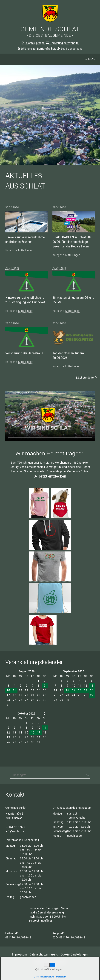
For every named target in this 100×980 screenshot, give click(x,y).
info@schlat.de (15, 831)
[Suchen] (88, 775)
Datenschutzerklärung (44, 954)
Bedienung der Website (62, 43)
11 (14, 690)
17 (74, 690)
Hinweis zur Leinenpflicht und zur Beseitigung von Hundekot (25, 300)
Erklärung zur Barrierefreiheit (37, 49)
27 (92, 695)
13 (92, 686)
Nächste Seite (85, 378)
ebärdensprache (70, 49)
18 (80, 690)
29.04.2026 (59, 207)
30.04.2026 (12, 207)
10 (8, 690)
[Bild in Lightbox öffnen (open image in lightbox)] (39, 503)
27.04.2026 (59, 268)
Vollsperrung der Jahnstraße (24, 353)
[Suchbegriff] (50, 775)
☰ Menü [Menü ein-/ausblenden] (90, 59)
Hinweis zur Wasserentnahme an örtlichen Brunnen (25, 240)
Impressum (19, 954)
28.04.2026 (12, 268)
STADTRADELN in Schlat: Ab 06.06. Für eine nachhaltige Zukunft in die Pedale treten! (72, 242)
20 (92, 690)
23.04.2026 (12, 323)
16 (67, 690)
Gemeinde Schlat (50, 29)
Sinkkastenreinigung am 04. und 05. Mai (73, 300)
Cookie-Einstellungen (74, 954)
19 (86, 690)
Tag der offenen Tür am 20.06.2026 (68, 356)
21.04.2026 (59, 323)
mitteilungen (26, 250)
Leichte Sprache (33, 43)
